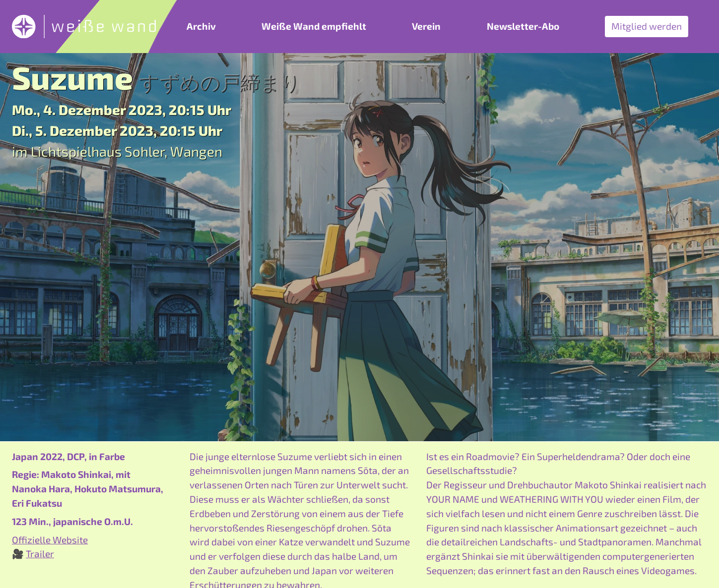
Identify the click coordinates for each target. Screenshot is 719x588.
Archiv (201, 26)
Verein (426, 26)
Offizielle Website (50, 540)
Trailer (40, 554)
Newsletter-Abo (523, 26)
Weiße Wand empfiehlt (314, 26)
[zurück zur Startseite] (84, 27)
